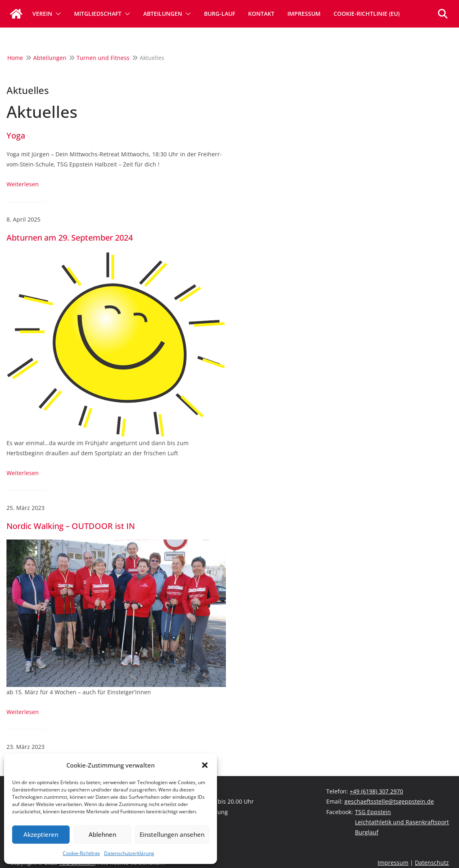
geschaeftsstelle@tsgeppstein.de (389, 801)
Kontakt (261, 14)
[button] (205, 765)
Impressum (304, 14)
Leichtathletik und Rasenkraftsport (402, 822)
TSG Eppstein (373, 812)
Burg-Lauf (220, 14)
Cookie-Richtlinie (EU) (367, 14)
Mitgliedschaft (98, 14)
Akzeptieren (41, 834)
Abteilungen (163, 14)
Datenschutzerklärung (129, 853)
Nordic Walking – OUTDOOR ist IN (71, 526)
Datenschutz (432, 863)
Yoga (16, 136)
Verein (42, 14)
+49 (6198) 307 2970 (376, 791)
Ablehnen (102, 834)
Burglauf (367, 832)
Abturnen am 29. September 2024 (70, 238)
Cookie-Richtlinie (81, 853)
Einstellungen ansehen (172, 834)
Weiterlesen (23, 184)
